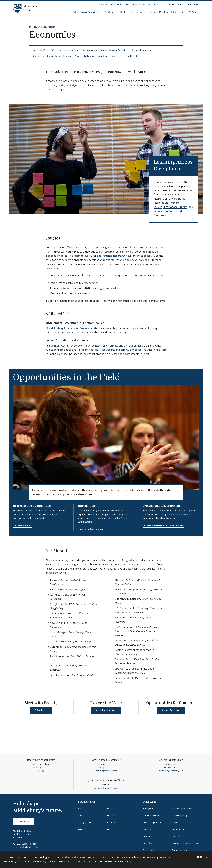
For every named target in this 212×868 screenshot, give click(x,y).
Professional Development (162, 506)
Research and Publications (32, 506)
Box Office (148, 843)
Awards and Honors (107, 56)
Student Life (126, 12)
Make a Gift (23, 822)
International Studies (175, 207)
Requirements (90, 50)
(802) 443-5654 (171, 767)
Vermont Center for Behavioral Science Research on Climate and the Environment (97, 346)
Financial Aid (193, 4)
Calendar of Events (120, 4)
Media (110, 808)
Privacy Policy (123, 861)
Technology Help (179, 850)
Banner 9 (147, 829)
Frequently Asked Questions (114, 50)
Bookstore (148, 836)
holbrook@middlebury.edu (106, 771)
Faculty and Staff (41, 50)
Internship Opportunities (91, 529)
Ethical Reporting (179, 815)
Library (175, 822)
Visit (180, 4)
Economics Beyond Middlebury (79, 56)
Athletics (142, 12)
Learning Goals (72, 50)
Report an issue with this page (185, 843)
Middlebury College (38, 27)
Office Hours (41, 710)
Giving (157, 4)
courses (95, 247)
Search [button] (194, 12)
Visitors (110, 829)
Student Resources (141, 50)
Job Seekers (112, 822)
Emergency (148, 808)
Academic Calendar (151, 815)
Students (82, 808)
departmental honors (109, 256)
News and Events (129, 56)
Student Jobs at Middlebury (46, 56)
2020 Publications (22, 525)
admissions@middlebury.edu (25, 847)
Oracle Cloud (178, 836)
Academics (110, 12)
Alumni (81, 815)
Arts (153, 12)
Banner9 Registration (152, 822)
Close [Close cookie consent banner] (202, 857)
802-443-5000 (19, 837)
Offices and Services (141, 4)
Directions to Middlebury (183, 808)
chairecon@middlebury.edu (171, 771)
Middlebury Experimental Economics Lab (74, 328)
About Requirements (106, 710)
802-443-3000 (30, 844)
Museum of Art (179, 829)
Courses (57, 50)
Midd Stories (101, 4)
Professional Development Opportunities (163, 525)
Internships (86, 506)
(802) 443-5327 (106, 767)
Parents (81, 829)
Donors (111, 815)
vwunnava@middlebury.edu (106, 788)
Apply (171, 4)
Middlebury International (172, 12)
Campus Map (149, 850)
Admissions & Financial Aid (87, 12)
